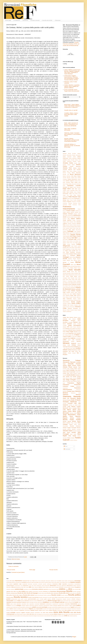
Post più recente (11, 570)
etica (70, 589)
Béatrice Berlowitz (67, 176)
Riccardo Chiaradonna (71, 288)
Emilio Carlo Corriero (68, 192)
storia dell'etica (49, 613)
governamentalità (32, 599)
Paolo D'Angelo (71, 278)
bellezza (64, 582)
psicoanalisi (39, 607)
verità (66, 616)
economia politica (67, 587)
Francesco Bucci (77, 203)
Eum (74, 329)
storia (44, 613)
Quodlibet (78, 348)
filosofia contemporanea (12, 593)
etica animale (75, 589)
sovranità (28, 613)
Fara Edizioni (78, 329)
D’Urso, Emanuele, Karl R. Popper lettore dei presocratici (72, 90)
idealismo (49, 599)
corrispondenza (71, 584)
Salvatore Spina (68, 431)
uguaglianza (55, 616)
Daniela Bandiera (71, 375)
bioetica (73, 582)
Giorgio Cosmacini (76, 220)
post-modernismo (14, 607)
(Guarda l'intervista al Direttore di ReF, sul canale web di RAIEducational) (71, 44)
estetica (62, 589)
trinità (51, 616)
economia (61, 587)
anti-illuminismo (71, 581)
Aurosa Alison (74, 369)
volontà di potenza (73, 616)
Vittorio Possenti (70, 310)
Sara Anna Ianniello (69, 432)
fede (49, 591)
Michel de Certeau (16, 559)
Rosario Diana (74, 292)
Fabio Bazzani (73, 197)
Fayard (64, 330)
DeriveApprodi (77, 325)
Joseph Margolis (66, 236)
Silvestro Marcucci (77, 297)
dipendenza (19, 587)
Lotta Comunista (76, 340)
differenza (13, 587)
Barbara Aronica (77, 171)
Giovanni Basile (75, 398)
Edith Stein (74, 189)
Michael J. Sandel (68, 262)
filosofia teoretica (21, 597)
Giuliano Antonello (77, 225)
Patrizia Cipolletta (77, 281)
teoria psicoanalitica (16, 616)
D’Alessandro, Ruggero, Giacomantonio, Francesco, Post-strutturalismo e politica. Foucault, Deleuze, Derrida (72, 78)
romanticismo (16, 610)
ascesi (40, 582)
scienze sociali (38, 610)
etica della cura (15, 591)
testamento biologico (33, 616)
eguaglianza (78, 587)
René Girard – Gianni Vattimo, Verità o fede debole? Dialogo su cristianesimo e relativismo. (72, 106)
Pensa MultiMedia (75, 347)
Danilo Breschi (66, 378)
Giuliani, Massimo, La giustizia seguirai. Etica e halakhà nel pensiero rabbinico (72, 86)
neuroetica (67, 604)
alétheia (52, 581)
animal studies (64, 581)
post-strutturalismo (22, 607)
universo (60, 616)
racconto (69, 607)
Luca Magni (75, 243)
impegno (64, 599)
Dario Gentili (74, 182)
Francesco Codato (68, 386)
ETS (68, 327)
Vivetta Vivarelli (77, 310)
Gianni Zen (66, 398)
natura (8, 604)
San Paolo (71, 351)
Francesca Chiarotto (67, 203)
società (8, 613)
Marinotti (79, 341)
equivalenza (26, 589)
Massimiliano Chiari (74, 415)
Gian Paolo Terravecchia (68, 215)
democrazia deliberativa (61, 586)
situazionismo (78, 610)
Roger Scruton (66, 292)
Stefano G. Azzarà (67, 300)
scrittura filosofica (53, 610)
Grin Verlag (65, 335)
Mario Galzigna (70, 254)
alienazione (48, 581)
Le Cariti (77, 338)
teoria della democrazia (73, 614)
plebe (63, 606)
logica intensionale (64, 601)
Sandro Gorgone (77, 294)
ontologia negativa (25, 606)
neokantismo (42, 604)
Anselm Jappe (77, 163)
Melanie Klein (70, 260)
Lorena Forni (69, 243)
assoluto (46, 582)
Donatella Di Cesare (68, 187)
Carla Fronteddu (70, 370)
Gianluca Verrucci (72, 395)
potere (34, 607)
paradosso (41, 606)
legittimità (23, 601)
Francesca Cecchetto (76, 202)
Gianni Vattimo (76, 219)
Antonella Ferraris (74, 364)
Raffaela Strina (73, 424)
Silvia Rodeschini (67, 299)
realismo (11, 609)
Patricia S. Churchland (68, 281)
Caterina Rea (74, 178)
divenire (40, 587)
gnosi (19, 599)
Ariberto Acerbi (77, 168)
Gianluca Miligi (66, 219)
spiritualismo (37, 613)
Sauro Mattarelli (66, 295)
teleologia (52, 614)
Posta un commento (13, 566)
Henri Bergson (77, 231)
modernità (62, 602)
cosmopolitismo (77, 584)
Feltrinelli (70, 330)
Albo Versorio (70, 317)
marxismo (9, 602)
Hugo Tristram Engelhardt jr (75, 233)
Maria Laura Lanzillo (70, 251)
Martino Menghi (73, 257)
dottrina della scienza (50, 587)
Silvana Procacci (69, 297)
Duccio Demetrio (77, 187)
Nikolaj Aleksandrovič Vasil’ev (72, 275)
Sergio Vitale (73, 295)
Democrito (74, 184)
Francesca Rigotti (74, 383)
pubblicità (60, 607)
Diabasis (65, 327)
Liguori (69, 340)
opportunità (32, 606)
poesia (74, 606)
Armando (65, 319)
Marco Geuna (75, 247)
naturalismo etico (25, 604)
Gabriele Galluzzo (70, 212)
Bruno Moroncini (75, 174)
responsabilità (39, 609)
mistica (51, 602)
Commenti (67, 449)
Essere (13, 581)
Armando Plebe (66, 369)
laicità (19, 601)
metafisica (46, 602)
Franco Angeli (70, 332)
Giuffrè (75, 333)
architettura (24, 582)
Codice (75, 324)
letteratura (27, 601)
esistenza (41, 589)
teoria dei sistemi (65, 614)
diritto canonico (35, 587)
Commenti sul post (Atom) (18, 572)
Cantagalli (70, 322)
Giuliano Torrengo (66, 227)
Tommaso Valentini (67, 303)
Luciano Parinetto (71, 244)
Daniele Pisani (78, 181)
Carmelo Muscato (67, 178)
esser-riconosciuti (52, 589)
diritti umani (26, 587)
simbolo (73, 610)
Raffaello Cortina (67, 350)
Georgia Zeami (71, 391)
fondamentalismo (61, 597)
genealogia (72, 597)
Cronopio (65, 325)
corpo (60, 584)
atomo (53, 582)
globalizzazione (14, 599)
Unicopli (74, 353)
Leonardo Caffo (72, 239)
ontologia (19, 606)
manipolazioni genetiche (76, 601)
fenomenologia (61, 591)
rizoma (12, 610)
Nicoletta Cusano (70, 273)
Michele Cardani (75, 418)
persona (60, 606)
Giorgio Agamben (67, 220)
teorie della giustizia (24, 616)
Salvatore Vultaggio (77, 431)
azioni (61, 582)
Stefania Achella (77, 299)
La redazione (17, 20)
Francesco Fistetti (67, 205)
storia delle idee (30, 614)
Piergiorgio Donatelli (76, 284)
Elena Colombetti (71, 190)
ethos (67, 589)
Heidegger (70, 231)
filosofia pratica (10, 597)
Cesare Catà (66, 373)
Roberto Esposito (76, 291)
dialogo (75, 586)
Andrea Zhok (78, 160)
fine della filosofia (51, 597)
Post (66, 446)
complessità (25, 584)
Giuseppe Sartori (74, 227)
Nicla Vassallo (75, 270)
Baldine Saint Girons (68, 171)
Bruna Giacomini (76, 173)
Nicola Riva (74, 272)
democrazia (53, 586)
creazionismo (17, 586)
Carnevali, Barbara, (72, 146)
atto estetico (57, 582)
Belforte (74, 319)
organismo (36, 606)
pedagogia (55, 606)
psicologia (45, 607)
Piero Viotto (71, 286)
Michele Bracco (77, 266)
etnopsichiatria (35, 591)
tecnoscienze (47, 614)
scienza (32, 610)
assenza (43, 582)
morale (76, 602)
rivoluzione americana (72, 609)
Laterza (73, 338)
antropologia (77, 581)
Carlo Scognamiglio (71, 372)
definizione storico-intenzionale (43, 586)
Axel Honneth (77, 170)
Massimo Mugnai (72, 259)
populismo (8, 607)
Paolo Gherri (66, 280)
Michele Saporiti (67, 421)
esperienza (46, 589)
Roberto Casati (67, 291)
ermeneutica (35, 589)
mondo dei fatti (71, 602)
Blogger (74, 637)
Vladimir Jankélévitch (67, 312)
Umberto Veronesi (74, 305)
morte (79, 602)
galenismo (67, 597)
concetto (44, 584)
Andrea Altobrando (73, 158)
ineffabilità (73, 599)
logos (69, 601)
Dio (11, 581)
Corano (8, 581)
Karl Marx (75, 238)
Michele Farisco (66, 268)
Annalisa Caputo (77, 161)
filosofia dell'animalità (43, 593)
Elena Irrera (78, 190)
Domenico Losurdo (74, 186)
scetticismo (22, 610)
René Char (76, 286)
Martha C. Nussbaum (69, 255)
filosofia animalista (77, 591)
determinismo (70, 586)
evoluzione (45, 591)
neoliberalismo (49, 604)
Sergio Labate (73, 434)
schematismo (27, 610)
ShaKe (77, 351)
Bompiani (73, 321)
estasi (57, 589)
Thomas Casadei (76, 302)
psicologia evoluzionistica (52, 607)
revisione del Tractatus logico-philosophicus (52, 609)
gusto (45, 599)
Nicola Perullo (66, 272)
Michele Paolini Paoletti (72, 420)
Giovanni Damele (67, 400)
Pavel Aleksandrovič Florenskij (74, 283)
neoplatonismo (55, 604)
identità (54, 599)
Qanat (74, 348)
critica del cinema (33, 586)
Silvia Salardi (72, 436)
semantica (59, 610)
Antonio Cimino (76, 365)
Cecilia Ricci (78, 372)
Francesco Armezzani (72, 385)
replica (35, 609)
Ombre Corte (66, 345)
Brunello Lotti (66, 174)
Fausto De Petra (70, 198)
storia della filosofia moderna (21, 614)
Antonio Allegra (67, 365)
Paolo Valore (78, 280)
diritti (22, 587)
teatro (35, 614)
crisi (21, 586)
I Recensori (25, 20)
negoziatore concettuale (34, 604)
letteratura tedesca (33, 601)
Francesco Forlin (77, 205)
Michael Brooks (77, 260)
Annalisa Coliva (68, 163)
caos (7, 584)
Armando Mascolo (67, 170)
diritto (30, 587)
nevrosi (79, 604)
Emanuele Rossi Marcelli (71, 381)
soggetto (23, 613)
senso (63, 610)
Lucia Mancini (71, 406)
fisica (56, 597)
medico (28, 602)
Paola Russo (74, 276)
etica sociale (29, 591)
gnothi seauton (24, 599)
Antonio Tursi (67, 168)
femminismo (53, 591)
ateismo (50, 582)
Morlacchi (74, 343)
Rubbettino (65, 351)
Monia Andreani (67, 423)
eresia (30, 589)
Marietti (73, 341)
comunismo (35, 584)
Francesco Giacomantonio (69, 208)
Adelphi (65, 317)
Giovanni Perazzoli (72, 223)
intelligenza (78, 599)
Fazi (67, 330)
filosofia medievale (47, 595)
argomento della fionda (31, 582)
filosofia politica (74, 595)
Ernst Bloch (75, 194)
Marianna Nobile (73, 413)
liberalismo (40, 601)
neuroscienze (74, 604)
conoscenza (55, 584)
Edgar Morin (67, 189)
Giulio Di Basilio (76, 400)
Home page (8, 20)
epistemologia (19, 589)
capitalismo (16, 584)
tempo (55, 614)
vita (69, 616)
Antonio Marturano (75, 166)
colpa (20, 584)
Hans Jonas (72, 230)
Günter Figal (75, 228)
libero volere (45, 601)
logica (59, 601)
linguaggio (54, 601)
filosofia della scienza (29, 595)
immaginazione (59, 599)
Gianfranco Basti (70, 217)
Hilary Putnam (66, 233)
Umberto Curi (66, 305)
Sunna (39, 581)
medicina (24, 602)
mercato (36, 602)
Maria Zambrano (71, 252)
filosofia (69, 591)
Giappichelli (71, 333)
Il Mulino (77, 335)
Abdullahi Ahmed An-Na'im (69, 154)
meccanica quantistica (17, 602)
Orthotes (74, 345)
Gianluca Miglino (77, 217)
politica (78, 605)
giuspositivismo (77, 597)
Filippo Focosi (70, 200)
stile (41, 613)
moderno (66, 602)
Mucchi (79, 343)
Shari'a (36, 581)
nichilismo (9, 606)
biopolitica (78, 582)
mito (53, 602)
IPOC (73, 335)
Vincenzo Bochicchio (70, 307)
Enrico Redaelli (77, 192)
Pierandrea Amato (67, 284)
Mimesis (66, 343)
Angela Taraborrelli (67, 161)
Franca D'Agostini (67, 202)
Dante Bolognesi (66, 182)
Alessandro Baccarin (69, 362)
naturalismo (19, 604)
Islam (31, 581)
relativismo (26, 609)
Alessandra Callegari (72, 360)
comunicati (30, 584)
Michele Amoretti (71, 266)
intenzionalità (10, 601)
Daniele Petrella (77, 377)
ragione (73, 607)
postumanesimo (29, 607)
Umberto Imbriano (74, 440)
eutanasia (40, 591)
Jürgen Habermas (67, 238)
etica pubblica (22, 591)
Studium (65, 353)
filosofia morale (56, 595)
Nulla (33, 581)
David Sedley (69, 184)
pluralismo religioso (68, 606)
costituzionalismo (10, 586)
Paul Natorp (65, 283)
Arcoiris (79, 317)
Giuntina (79, 333)
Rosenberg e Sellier (76, 350)
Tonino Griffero (76, 303)
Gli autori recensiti (35, 20)
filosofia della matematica (53, 593)
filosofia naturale (64, 595)
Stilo (80, 351)
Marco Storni (72, 410)
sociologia (13, 612)
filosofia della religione (18, 595)
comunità (40, 584)
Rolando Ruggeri (67, 428)
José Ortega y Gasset (75, 236)
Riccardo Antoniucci (75, 426)
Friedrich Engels (70, 211)
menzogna (31, 602)
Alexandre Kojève (72, 157)
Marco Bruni (69, 247)
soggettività (18, 613)
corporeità (64, 584)
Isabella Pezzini (66, 235)
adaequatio (43, 581)
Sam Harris (70, 294)
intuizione (15, 601)
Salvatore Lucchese (76, 429)
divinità (44, 587)
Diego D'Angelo (71, 380)
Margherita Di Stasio (70, 249)
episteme (13, 589)
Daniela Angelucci (70, 181)
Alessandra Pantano (71, 155)
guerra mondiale (40, 599)
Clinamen (69, 324)
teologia (59, 614)
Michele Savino (76, 421)
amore (60, 581)
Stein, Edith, (70, 129)
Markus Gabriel (77, 254)
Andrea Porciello (71, 160)
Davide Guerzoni (73, 378)
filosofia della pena (73, 593)
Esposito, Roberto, (72, 140)
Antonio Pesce (68, 367)
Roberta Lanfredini (76, 289)
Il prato (69, 336)
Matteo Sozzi (68, 416)
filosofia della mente (64, 593)
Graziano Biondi (69, 228)
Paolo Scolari (72, 280)
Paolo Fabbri (78, 278)
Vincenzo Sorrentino (73, 308)
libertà (50, 601)
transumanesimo (41, 616)
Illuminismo (19, 581)
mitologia (57, 602)
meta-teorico (40, 602)
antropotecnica (18, 582)
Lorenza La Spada (73, 405)
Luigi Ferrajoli (74, 246)
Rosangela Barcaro (76, 428)
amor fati (56, 581)
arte (37, 582)
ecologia (57, 587)
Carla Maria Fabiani (76, 176)
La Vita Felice (74, 337)
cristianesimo (25, 586)
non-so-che (14, 606)
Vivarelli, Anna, (71, 110)
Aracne (75, 317)
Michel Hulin (73, 265)
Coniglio (79, 324)
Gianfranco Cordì (76, 393)
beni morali (68, 582)
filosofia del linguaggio (32, 593)
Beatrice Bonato (67, 173)
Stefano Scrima (71, 438)
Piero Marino (65, 286)
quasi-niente (64, 607)
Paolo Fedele (74, 423)
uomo (63, 616)
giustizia (8, 599)
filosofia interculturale (39, 595)
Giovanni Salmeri (69, 225)
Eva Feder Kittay (71, 195)
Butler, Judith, (71, 124)
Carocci (75, 322)
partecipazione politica (48, 606)
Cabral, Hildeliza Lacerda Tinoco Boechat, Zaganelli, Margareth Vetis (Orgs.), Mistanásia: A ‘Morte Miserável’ (72, 72)
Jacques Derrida (75, 235)
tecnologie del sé (40, 614)
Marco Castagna (73, 408)
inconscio (69, 599)
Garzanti (76, 332)
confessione (49, 584)
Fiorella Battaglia (77, 200)
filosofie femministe (43, 597)
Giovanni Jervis (73, 222)
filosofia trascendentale (33, 597)
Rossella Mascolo (67, 429)
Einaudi (67, 329)
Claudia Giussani (73, 373)
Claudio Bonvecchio (72, 179)
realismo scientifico (17, 609)
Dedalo (70, 325)
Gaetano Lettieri (77, 214)
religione (31, 609)
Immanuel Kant (26, 581)
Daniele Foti (69, 377)
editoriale (73, 587)
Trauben (69, 353)
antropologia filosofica (11, 582)
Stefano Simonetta (74, 300)
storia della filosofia (62, 612)
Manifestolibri (66, 341)
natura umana (13, 604)
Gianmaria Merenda (72, 396)
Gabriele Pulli (78, 212)
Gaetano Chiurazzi (68, 214)
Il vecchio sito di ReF (47, 20)
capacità (11, 584)
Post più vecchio (53, 570)
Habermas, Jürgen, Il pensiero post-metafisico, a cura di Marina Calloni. (72, 134)
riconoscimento (64, 609)
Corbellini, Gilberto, (71, 114)
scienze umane (45, 610)
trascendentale (47, 616)
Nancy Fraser (74, 268)
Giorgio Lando (66, 222)
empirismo (9, 589)
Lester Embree (70, 241)
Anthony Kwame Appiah (69, 165)
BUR (70, 319)
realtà (23, 609)
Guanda (70, 335)
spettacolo (32, 613)
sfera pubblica (68, 610)
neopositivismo (62, 604)
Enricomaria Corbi (67, 194)
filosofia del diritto (22, 593)
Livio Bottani (76, 241)
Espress (71, 329)
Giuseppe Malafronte (70, 402)
